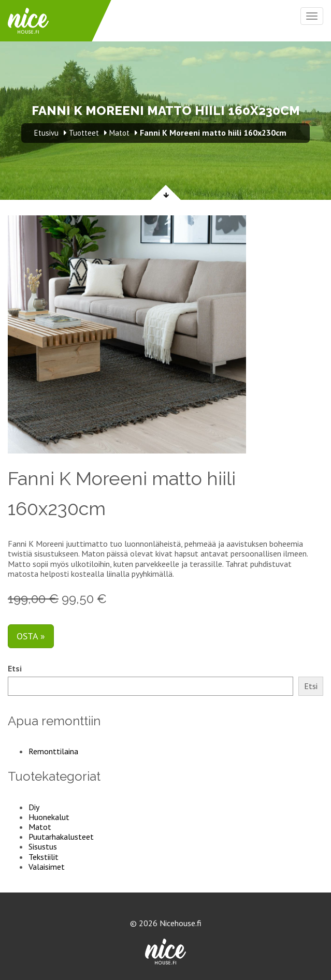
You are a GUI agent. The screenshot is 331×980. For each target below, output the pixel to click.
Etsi (15, 669)
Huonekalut (49, 817)
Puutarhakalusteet (61, 837)
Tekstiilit (44, 857)
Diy (34, 807)
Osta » (31, 636)
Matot (40, 827)
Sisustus (43, 846)
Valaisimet (47, 867)
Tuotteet (84, 133)
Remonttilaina (53, 751)
